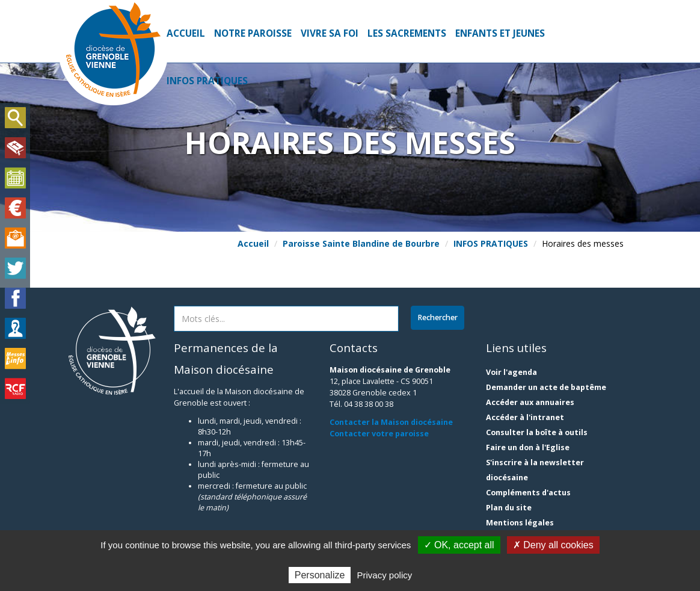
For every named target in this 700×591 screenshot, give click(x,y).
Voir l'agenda (511, 372)
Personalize (320, 575)
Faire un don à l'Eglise (528, 447)
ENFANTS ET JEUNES (500, 33)
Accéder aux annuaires (530, 402)
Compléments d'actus (528, 493)
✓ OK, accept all (459, 545)
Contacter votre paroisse (379, 434)
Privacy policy (385, 575)
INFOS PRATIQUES (207, 81)
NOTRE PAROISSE (253, 33)
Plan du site (509, 508)
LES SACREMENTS (407, 33)
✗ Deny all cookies (553, 545)
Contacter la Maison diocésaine (391, 422)
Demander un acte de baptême (546, 387)
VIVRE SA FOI (330, 33)
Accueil (186, 33)
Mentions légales (520, 523)
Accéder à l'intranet (525, 417)
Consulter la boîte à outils (537, 432)
